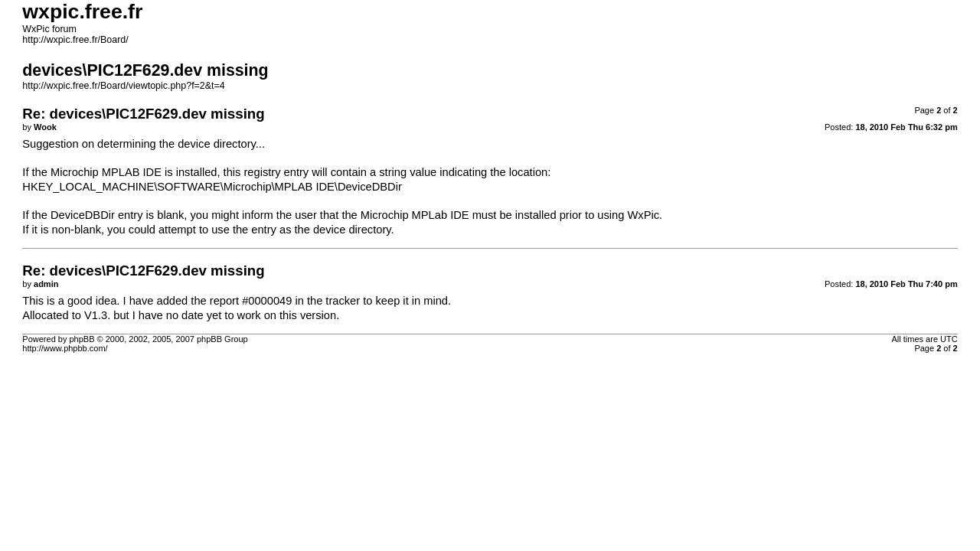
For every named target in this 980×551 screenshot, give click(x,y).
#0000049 (267, 301)
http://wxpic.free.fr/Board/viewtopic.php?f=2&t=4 (123, 86)
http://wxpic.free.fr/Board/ (75, 40)
